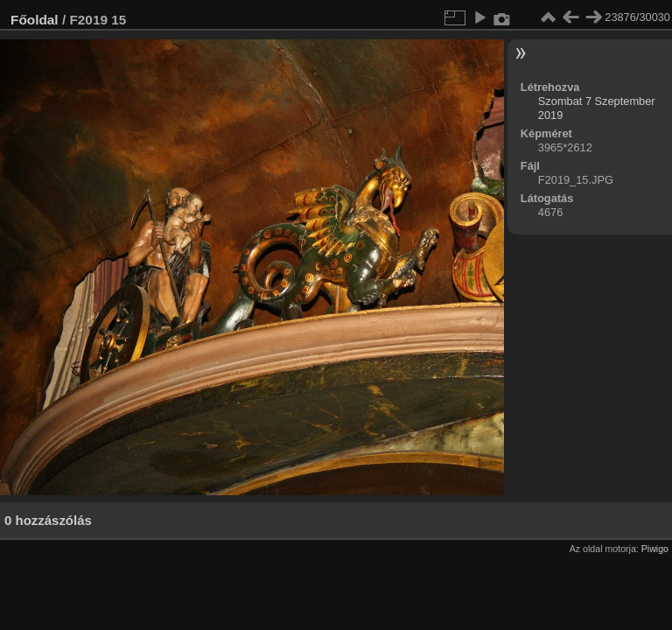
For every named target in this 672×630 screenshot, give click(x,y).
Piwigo (655, 549)
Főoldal (35, 20)
